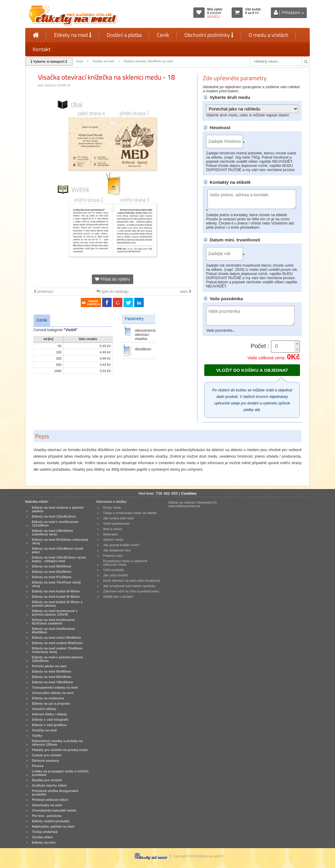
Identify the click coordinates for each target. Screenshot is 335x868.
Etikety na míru (44, 842)
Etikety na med (73, 35)
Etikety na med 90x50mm (52, 566)
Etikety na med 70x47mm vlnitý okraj (56, 584)
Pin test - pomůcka (47, 816)
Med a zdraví (113, 529)
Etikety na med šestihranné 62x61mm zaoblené (53, 622)
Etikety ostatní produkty (51, 821)
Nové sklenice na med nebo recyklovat (131, 581)
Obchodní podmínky (209, 35)
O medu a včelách (268, 35)
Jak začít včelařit (115, 575)
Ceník (163, 35)
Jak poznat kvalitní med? (121, 545)
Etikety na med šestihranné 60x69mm (53, 630)
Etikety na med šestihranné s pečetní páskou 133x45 (55, 613)
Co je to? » (214, 16)
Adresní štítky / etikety (50, 714)
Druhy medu (112, 507)
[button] (297, 344)
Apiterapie (110, 534)
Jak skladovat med (117, 550)
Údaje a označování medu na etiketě (130, 513)
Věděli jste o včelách (118, 597)
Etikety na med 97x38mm (52, 577)
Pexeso (38, 766)
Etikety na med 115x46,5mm (54, 516)
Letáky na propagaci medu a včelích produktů (60, 773)
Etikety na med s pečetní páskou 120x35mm (58, 659)
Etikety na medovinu (48, 698)
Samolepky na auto (47, 805)
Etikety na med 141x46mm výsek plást (58, 550)
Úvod (79, 61)
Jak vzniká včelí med (118, 518)
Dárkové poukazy (46, 761)
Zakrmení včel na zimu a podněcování (131, 591)
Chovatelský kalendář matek (54, 810)
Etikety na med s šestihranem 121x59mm (55, 524)
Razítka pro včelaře (47, 780)
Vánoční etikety (44, 709)
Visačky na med (103, 61)
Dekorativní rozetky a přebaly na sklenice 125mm (57, 743)
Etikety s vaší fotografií (50, 720)
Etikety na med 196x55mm (53, 682)
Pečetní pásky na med (49, 666)
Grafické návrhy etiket (49, 785)
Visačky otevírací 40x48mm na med (148, 61)
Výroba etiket (42, 837)
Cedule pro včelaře (47, 755)
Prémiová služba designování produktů (55, 793)
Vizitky (37, 736)
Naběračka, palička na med (53, 826)
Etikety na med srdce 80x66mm (57, 638)
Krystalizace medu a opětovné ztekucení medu (125, 563)
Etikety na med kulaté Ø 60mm (56, 591)
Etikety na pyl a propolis (51, 703)
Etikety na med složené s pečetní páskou (58, 509)
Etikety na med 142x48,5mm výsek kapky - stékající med (59, 559)
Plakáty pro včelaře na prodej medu (60, 750)
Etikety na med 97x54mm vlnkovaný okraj (60, 541)
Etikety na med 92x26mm (52, 572)
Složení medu (113, 540)
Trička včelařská (45, 832)
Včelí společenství (116, 524)
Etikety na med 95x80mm (52, 671)
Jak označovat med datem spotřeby (129, 586)
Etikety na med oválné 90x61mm (57, 643)
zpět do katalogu (113, 292)
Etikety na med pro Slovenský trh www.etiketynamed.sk (193, 504)
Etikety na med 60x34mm (52, 677)
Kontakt (42, 49)
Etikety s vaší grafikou (49, 725)
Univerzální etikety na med (53, 693)
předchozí (44, 292)
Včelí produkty (114, 570)
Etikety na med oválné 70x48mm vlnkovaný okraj (57, 650)
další (186, 292)
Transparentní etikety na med (55, 687)
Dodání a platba (124, 35)
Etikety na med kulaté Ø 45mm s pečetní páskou (57, 604)
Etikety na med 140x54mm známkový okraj (53, 532)
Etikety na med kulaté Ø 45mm (56, 597)
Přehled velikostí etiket (50, 800)
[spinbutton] (285, 346)
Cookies (189, 493)
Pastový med (113, 556)
